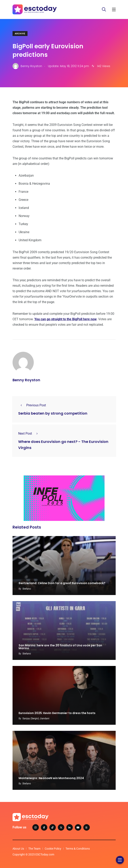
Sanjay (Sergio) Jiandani (36, 718)
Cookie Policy (53, 849)
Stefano (27, 589)
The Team (34, 849)
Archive (20, 34)
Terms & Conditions (78, 849)
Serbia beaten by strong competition (53, 413)
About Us (18, 849)
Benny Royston (26, 380)
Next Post (29, 433)
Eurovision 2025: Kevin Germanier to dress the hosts (57, 713)
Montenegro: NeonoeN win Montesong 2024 (51, 778)
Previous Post (32, 405)
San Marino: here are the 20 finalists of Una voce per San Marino (60, 647)
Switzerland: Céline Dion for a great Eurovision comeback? (62, 583)
